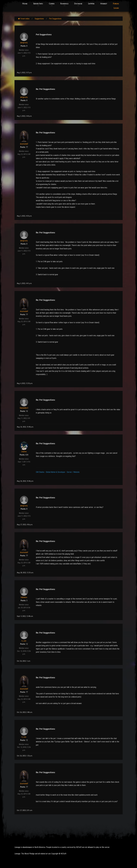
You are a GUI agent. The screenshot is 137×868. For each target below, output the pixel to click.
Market (104, 4)
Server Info (38, 4)
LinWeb (91, 4)
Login (116, 8)
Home (25, 4)
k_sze (24, 641)
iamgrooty (24, 43)
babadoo (24, 597)
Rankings (64, 4)
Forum (116, 4)
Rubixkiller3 (24, 408)
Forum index (24, 19)
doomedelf (24, 144)
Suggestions (39, 19)
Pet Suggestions (55, 19)
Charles (24, 452)
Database (78, 4)
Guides (52, 4)
